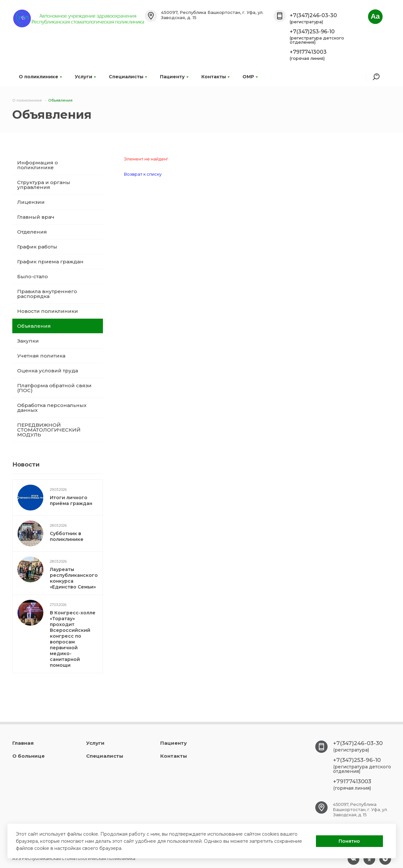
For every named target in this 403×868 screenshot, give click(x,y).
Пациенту (174, 77)
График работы (37, 247)
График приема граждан (50, 262)
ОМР (250, 77)
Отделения (32, 232)
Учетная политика (41, 356)
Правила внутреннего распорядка (47, 294)
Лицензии (31, 202)
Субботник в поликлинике (67, 536)
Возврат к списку (143, 174)
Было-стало (33, 276)
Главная (23, 743)
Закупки (28, 341)
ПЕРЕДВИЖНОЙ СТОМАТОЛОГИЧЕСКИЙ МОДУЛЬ (49, 430)
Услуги (85, 77)
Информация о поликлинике (38, 165)
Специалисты (128, 77)
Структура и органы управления (44, 185)
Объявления (34, 326)
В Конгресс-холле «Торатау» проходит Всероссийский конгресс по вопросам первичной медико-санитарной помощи (73, 639)
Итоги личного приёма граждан (71, 500)
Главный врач (36, 217)
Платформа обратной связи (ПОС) (54, 388)
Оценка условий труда (48, 371)
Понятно (349, 841)
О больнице (28, 756)
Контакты (215, 77)
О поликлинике (40, 77)
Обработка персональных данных (52, 408)
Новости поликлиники (48, 311)
